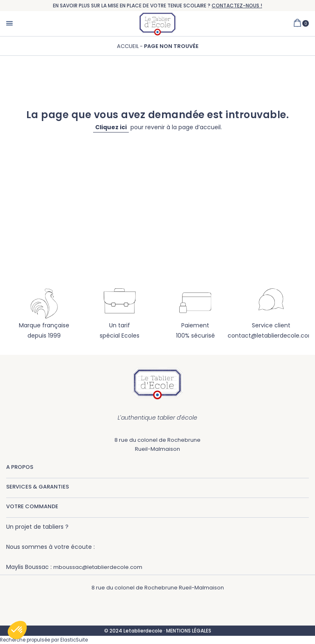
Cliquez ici (111, 127)
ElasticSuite (74, 640)
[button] (17, 630)
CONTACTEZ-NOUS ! (237, 6)
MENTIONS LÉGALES (189, 631)
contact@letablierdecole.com (271, 336)
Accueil (128, 46)
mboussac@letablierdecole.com (98, 567)
